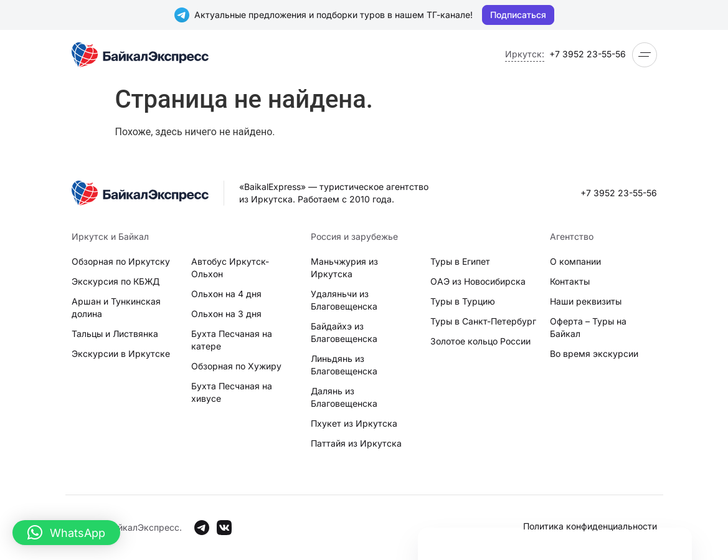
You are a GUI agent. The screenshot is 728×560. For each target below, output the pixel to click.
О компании (575, 261)
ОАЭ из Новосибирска (478, 281)
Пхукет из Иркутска (354, 423)
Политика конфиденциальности (590, 526)
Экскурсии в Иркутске (121, 354)
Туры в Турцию (463, 301)
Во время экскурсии (594, 354)
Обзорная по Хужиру (236, 366)
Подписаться (518, 15)
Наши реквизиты (586, 301)
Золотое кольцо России (480, 341)
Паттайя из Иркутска (356, 443)
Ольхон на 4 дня (226, 294)
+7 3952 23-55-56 (588, 54)
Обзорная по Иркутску (121, 261)
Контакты (570, 281)
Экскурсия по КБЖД (116, 281)
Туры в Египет (460, 261)
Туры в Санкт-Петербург (483, 321)
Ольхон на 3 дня (226, 314)
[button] (66, 533)
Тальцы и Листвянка (115, 334)
